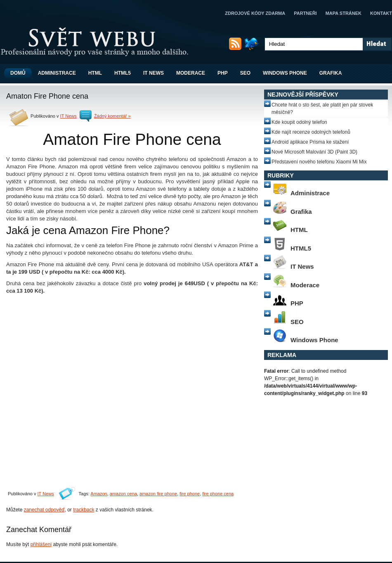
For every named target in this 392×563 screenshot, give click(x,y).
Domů (18, 73)
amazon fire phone (158, 494)
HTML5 (123, 73)
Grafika (331, 73)
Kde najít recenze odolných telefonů (311, 132)
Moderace (191, 73)
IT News (153, 73)
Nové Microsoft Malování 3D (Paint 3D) (314, 152)
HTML (95, 73)
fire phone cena (218, 494)
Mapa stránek (344, 13)
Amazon (99, 494)
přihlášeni (41, 544)
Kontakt (381, 13)
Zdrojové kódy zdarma (255, 13)
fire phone (190, 494)
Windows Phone (285, 73)
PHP (223, 73)
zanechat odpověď (44, 510)
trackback (84, 510)
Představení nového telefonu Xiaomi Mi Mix (319, 162)
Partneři (305, 13)
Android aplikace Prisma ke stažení (310, 142)
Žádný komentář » (112, 116)
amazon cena (123, 494)
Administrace (57, 73)
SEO (245, 73)
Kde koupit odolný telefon (299, 122)
